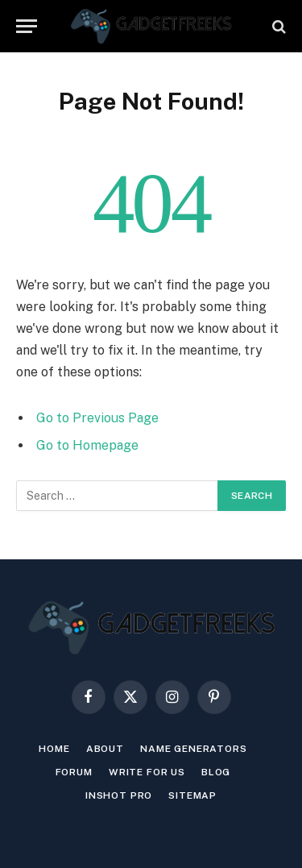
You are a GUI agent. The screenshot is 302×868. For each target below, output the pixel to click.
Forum (74, 772)
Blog (216, 772)
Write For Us (147, 772)
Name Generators (194, 749)
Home (54, 749)
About (105, 749)
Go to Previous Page (97, 418)
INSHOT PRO (119, 795)
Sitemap (192, 795)
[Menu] (27, 26)
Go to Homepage (87, 445)
